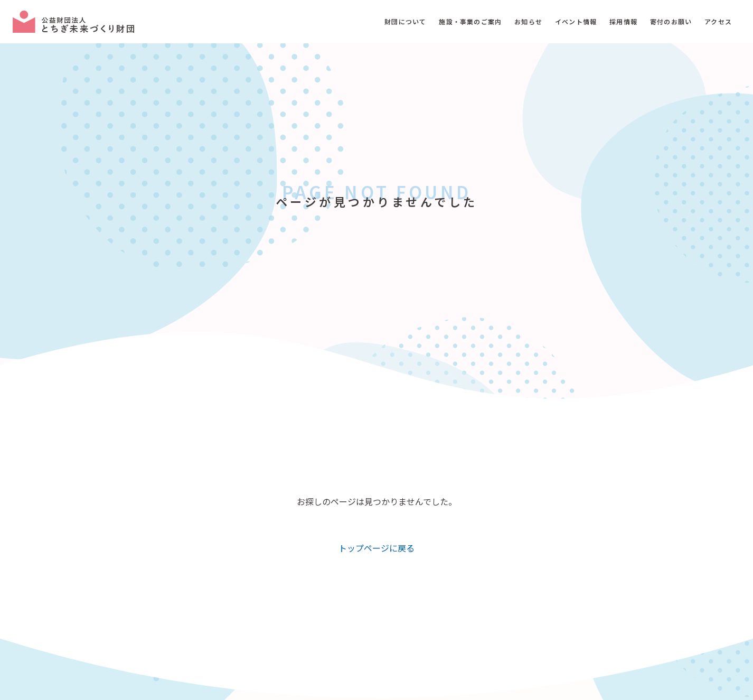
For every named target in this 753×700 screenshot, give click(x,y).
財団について (405, 21)
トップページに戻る (376, 548)
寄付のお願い (671, 21)
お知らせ (528, 21)
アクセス (718, 21)
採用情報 (623, 21)
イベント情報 (576, 21)
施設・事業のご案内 (470, 21)
